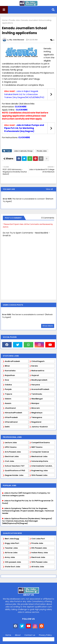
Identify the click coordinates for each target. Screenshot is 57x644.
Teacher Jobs (11, 548)
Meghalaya (37, 413)
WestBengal (37, 399)
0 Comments (48, 218)
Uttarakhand (11, 422)
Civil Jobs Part (38, 539)
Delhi (7, 427)
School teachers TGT (15, 466)
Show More (48, 326)
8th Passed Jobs (39, 548)
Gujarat (35, 375)
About (18, 635)
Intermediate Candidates (43, 466)
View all (49, 189)
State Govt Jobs (12, 567)
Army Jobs (10, 557)
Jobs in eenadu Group (23, 151)
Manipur (35, 403)
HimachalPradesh (14, 413)
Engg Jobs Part (12, 543)
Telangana (37, 417)
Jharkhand (10, 408)
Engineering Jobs (39, 470)
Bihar (7, 366)
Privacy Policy (45, 635)
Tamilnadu (37, 394)
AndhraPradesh (12, 361)
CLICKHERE (21, 107)
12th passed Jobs (13, 562)
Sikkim (8, 399)
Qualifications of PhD (15, 470)
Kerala (35, 366)
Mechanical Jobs (39, 456)
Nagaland (36, 422)
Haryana (36, 385)
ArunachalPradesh (40, 389)
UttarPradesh (11, 417)
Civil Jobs (9, 461)
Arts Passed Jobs (13, 452)
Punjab (8, 389)
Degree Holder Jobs (14, 475)
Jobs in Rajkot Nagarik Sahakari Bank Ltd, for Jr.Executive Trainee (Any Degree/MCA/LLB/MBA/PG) (24, 94)
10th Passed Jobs (39, 475)
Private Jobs (14, 20)
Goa (7, 380)
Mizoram (36, 408)
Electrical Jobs (12, 456)
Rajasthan (10, 375)
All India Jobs (38, 567)
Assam (8, 403)
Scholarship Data (40, 461)
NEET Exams (37, 447)
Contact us (30, 635)
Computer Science (40, 452)
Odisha (8, 385)
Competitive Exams (41, 443)
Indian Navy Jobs (40, 553)
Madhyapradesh (39, 380)
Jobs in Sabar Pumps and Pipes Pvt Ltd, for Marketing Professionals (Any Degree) (24, 128)
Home (5, 20)
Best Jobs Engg (12, 539)
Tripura (8, 394)
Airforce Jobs (11, 553)
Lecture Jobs (11, 443)
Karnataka (10, 371)
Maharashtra (38, 371)
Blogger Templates (34, 638)
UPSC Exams (11, 447)
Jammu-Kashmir (40, 427)
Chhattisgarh (38, 361)
